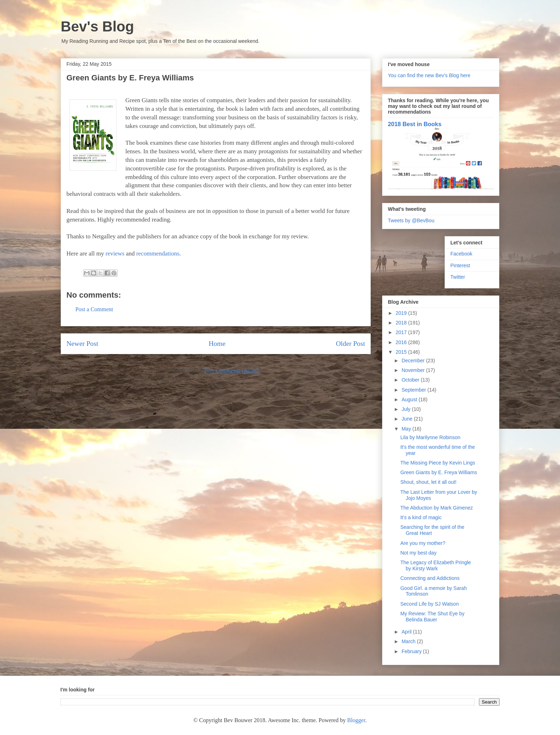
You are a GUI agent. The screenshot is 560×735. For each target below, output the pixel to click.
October (411, 380)
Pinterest (460, 265)
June (407, 419)
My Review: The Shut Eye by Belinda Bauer (432, 617)
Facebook (461, 254)
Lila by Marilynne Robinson (430, 437)
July (407, 409)
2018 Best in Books (415, 124)
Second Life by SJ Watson (430, 604)
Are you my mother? (423, 543)
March (409, 641)
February (412, 651)
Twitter (458, 277)
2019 (402, 313)
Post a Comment (94, 309)
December (414, 361)
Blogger (356, 720)
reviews (115, 254)
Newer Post (82, 344)
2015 (402, 352)
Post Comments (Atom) (231, 371)
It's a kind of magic (421, 517)
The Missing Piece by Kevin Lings (438, 463)
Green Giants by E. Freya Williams (439, 472)
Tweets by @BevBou (411, 220)
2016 (402, 342)
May (407, 429)
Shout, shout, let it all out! (428, 482)
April (407, 632)
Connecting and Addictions (430, 578)
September (414, 390)
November (414, 370)
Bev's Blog (97, 26)
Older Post (350, 344)
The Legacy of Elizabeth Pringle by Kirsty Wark (436, 565)
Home (217, 344)
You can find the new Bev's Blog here (429, 75)
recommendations (158, 254)
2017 (402, 332)
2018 (402, 323)
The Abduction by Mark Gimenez (437, 508)
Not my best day (418, 553)
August (410, 399)
